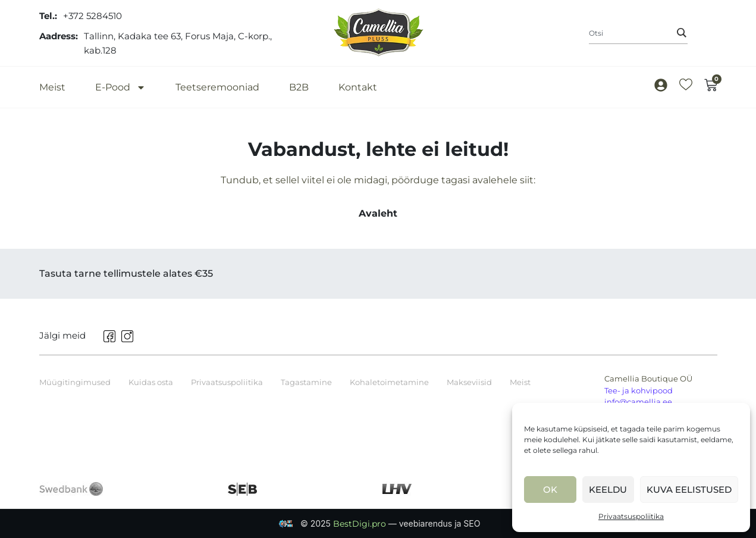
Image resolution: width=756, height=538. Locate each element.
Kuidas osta (151, 382)
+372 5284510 (92, 16)
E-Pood (120, 87)
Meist (52, 87)
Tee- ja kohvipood (639, 390)
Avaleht (378, 213)
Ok (550, 489)
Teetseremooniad (217, 87)
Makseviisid (469, 382)
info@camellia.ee (638, 402)
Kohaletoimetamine (389, 382)
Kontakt (358, 87)
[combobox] (638, 33)
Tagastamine (306, 382)
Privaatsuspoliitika (631, 516)
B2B (299, 87)
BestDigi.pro (361, 524)
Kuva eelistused (689, 489)
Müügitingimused (75, 382)
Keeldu (608, 489)
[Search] (682, 33)
